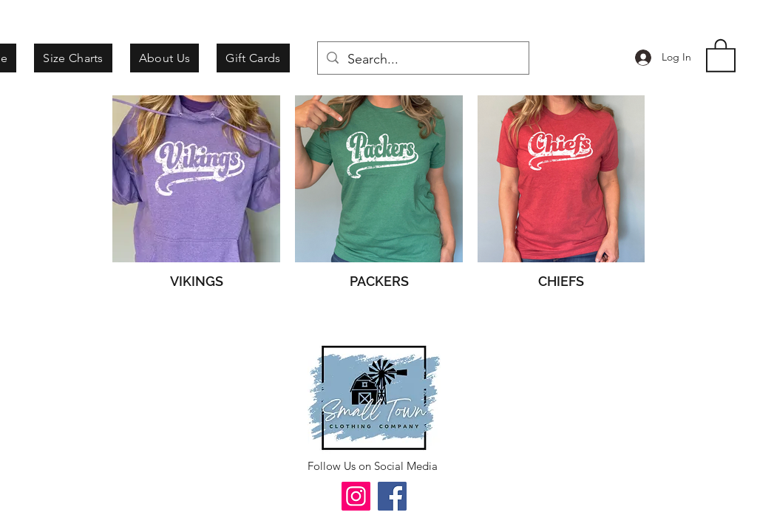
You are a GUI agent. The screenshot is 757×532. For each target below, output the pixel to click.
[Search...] (422, 60)
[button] (721, 55)
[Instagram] (356, 496)
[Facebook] (392, 496)
